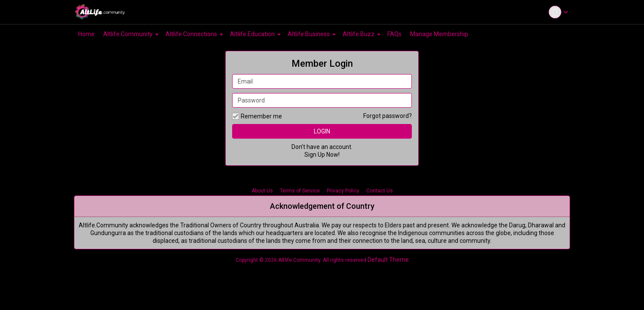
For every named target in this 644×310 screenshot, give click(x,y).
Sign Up (315, 155)
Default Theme (388, 260)
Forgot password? (388, 116)
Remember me (257, 116)
